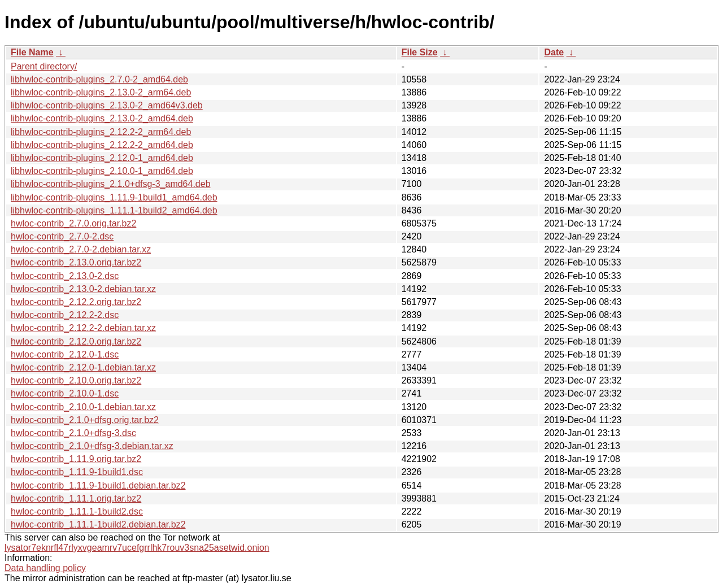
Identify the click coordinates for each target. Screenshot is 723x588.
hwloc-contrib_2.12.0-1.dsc (65, 354)
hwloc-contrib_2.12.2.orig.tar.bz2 (76, 302)
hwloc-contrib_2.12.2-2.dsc (65, 315)
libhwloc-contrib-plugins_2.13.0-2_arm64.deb (101, 92)
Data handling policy (45, 568)
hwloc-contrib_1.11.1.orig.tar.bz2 (76, 498)
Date (554, 52)
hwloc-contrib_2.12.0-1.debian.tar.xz (83, 367)
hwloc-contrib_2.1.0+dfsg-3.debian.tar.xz (92, 446)
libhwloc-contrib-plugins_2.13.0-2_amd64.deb (102, 118)
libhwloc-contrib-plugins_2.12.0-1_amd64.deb (102, 158)
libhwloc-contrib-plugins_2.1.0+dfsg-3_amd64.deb (111, 184)
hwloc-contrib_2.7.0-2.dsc (62, 236)
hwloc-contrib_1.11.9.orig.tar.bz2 (76, 459)
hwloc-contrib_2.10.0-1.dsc (65, 393)
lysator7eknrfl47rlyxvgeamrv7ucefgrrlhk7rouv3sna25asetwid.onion (137, 548)
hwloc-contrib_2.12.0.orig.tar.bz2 (76, 341)
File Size (420, 52)
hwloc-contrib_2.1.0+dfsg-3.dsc (73, 433)
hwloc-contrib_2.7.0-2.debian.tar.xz (81, 249)
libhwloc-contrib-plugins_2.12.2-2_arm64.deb (101, 132)
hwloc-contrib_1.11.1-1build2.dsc (77, 511)
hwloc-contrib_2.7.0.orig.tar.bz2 (73, 223)
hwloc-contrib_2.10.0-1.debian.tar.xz (83, 407)
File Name (32, 52)
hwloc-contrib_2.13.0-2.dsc (65, 276)
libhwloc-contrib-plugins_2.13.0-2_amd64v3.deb (107, 105)
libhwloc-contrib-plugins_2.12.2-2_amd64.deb (102, 145)
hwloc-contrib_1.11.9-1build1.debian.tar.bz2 (98, 485)
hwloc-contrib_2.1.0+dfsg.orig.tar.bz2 (85, 420)
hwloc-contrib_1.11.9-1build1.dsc (77, 472)
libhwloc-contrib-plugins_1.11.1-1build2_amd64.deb (114, 210)
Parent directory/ (44, 66)
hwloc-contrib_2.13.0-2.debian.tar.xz (83, 289)
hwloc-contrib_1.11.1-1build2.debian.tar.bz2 (98, 524)
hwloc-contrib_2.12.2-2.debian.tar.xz (83, 328)
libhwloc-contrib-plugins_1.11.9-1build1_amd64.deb (114, 197)
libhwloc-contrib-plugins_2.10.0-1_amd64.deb (102, 171)
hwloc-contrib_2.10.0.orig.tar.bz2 (76, 380)
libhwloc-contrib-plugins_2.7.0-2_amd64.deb (99, 79)
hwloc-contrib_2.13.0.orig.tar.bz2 (76, 262)
